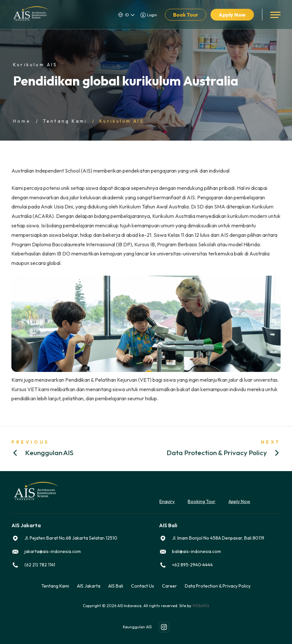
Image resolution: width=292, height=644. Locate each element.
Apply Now (232, 15)
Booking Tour (202, 501)
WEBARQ (201, 606)
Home (22, 121)
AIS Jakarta (89, 586)
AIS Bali (116, 586)
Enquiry (167, 501)
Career (169, 586)
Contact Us (143, 586)
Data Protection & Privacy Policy (218, 586)
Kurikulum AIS (122, 121)
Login (152, 15)
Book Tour (186, 15)
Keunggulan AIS (137, 627)
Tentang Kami (65, 121)
